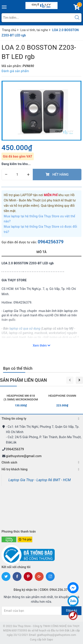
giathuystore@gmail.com (24, 456)
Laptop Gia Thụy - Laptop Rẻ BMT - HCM (40, 480)
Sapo (50, 640)
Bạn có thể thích (18, 368)
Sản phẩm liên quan (23, 380)
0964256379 (51, 242)
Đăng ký (71, 610)
